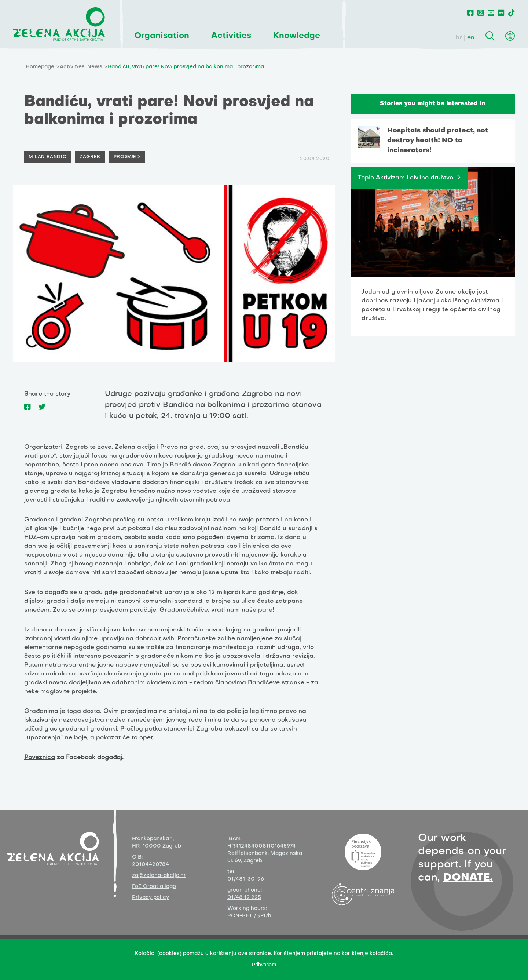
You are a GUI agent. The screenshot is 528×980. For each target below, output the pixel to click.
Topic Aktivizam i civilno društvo (406, 178)
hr (459, 38)
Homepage (40, 67)
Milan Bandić (47, 157)
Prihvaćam (264, 965)
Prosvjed (127, 157)
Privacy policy (151, 898)
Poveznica (40, 758)
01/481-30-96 (246, 879)
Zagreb (90, 157)
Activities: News (81, 67)
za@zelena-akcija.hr (159, 876)
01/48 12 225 (244, 898)
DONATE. (468, 878)
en (471, 38)
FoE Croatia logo (154, 887)
